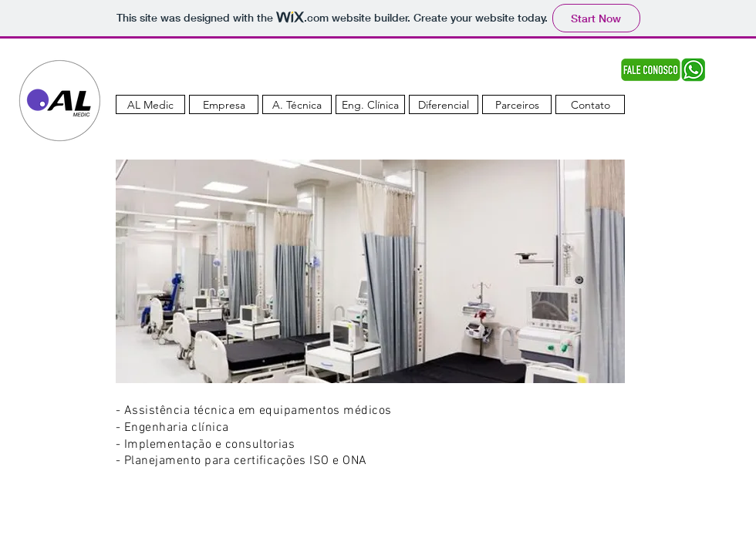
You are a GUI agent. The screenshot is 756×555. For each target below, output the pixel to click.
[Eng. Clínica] (370, 104)
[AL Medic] (150, 104)
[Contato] (590, 104)
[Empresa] (224, 104)
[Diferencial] (444, 104)
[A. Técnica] (297, 104)
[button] (370, 271)
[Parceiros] (517, 104)
